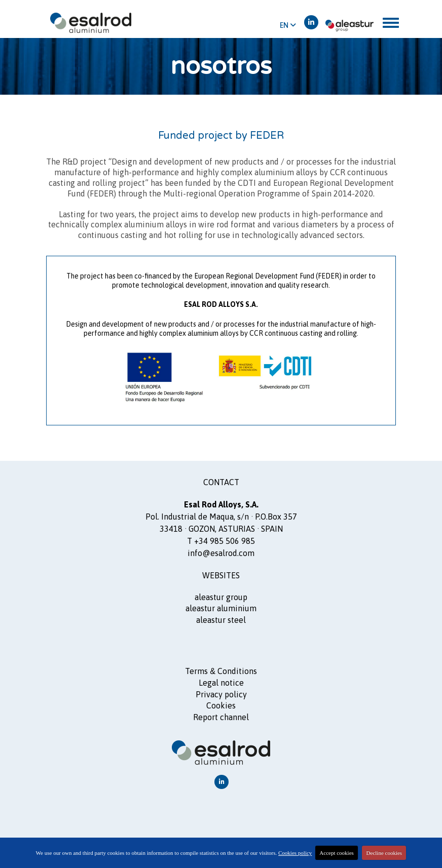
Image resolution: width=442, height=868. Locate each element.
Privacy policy (221, 694)
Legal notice (221, 683)
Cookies (221, 705)
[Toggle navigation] (391, 23)
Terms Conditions (221, 671)
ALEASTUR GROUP (221, 597)
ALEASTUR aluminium (221, 608)
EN (288, 25)
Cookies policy (295, 853)
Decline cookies (384, 853)
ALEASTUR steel (221, 620)
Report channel (221, 717)
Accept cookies (337, 853)
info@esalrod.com (221, 553)
